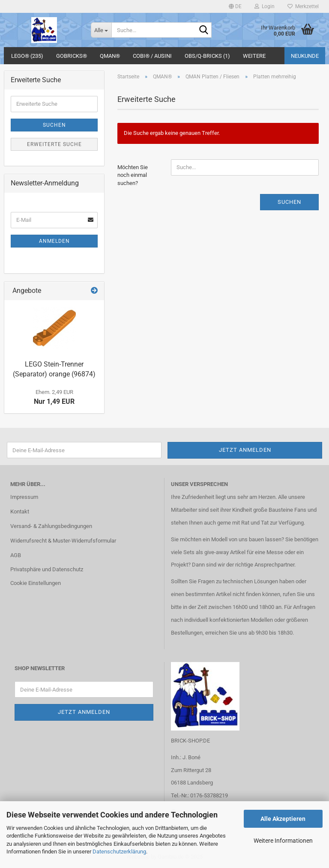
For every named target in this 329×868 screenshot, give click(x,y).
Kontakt (20, 512)
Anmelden (54, 241)
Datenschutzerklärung (119, 852)
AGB (16, 555)
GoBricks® (72, 56)
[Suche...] (101, 30)
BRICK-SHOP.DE (190, 741)
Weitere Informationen (283, 841)
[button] (235, 6)
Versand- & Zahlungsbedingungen (51, 526)
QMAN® (110, 56)
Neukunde (305, 56)
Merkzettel (303, 6)
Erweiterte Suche (54, 144)
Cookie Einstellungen (36, 583)
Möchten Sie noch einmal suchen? (133, 175)
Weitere (254, 56)
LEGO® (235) (27, 56)
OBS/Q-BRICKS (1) (207, 56)
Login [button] (265, 6)
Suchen (289, 202)
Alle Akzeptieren (283, 819)
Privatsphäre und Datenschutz (47, 569)
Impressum (24, 497)
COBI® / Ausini (152, 56)
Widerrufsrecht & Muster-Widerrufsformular (63, 541)
